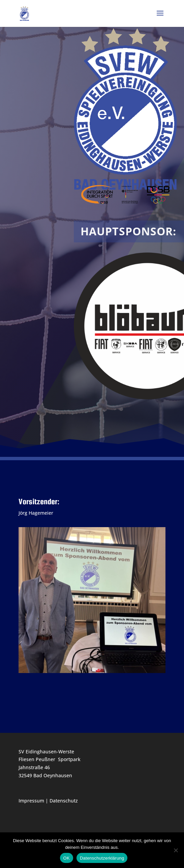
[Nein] (176, 850)
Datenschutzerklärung (102, 858)
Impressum (31, 801)
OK (67, 858)
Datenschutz (64, 801)
